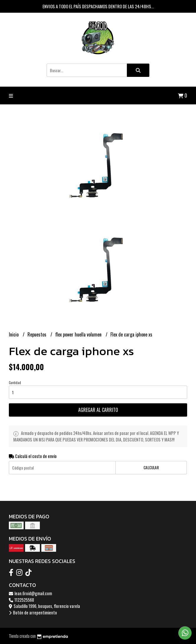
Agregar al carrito (98, 410)
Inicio (14, 334)
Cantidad (15, 383)
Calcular (151, 468)
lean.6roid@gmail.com (30, 593)
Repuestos (37, 334)
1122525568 (21, 600)
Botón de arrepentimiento (33, 613)
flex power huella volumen (79, 334)
